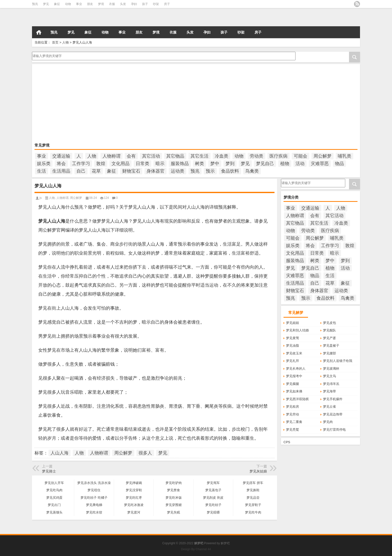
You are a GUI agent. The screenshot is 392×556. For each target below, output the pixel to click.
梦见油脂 (292, 346)
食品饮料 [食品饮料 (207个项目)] (230, 171)
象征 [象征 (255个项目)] (111, 171)
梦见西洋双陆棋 (297, 399)
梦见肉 (328, 422)
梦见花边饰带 (333, 414)
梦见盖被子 (331, 346)
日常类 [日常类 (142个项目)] (142, 164)
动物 (68, 4)
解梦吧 (225, 543)
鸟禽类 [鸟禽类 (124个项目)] (252, 171)
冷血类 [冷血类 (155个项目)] (221, 156)
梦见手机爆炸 (333, 399)
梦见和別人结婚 (297, 330)
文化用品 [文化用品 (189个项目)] (120, 164)
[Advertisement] (184, 104)
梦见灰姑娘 (258, 471)
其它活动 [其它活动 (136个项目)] (151, 156)
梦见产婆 (329, 338)
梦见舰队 (329, 330)
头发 (123, 4)
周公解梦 (76, 198)
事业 (79, 4)
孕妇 (134, 4)
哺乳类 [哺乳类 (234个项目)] (344, 156)
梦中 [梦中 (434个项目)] (215, 164)
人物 (65, 42)
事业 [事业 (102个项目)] (41, 156)
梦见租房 (292, 407)
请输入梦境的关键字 (163, 56)
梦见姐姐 (292, 323)
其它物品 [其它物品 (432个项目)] (175, 156)
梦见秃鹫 (292, 430)
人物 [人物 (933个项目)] (92, 156)
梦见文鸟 (329, 376)
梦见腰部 (329, 353)
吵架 (156, 4)
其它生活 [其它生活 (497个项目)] (199, 156)
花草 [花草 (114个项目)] (96, 171)
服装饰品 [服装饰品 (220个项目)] (180, 164)
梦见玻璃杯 (331, 369)
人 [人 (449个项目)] (79, 156)
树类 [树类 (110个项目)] (199, 164)
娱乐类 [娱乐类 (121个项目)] (44, 164)
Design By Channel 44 (196, 549)
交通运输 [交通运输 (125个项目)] (61, 156)
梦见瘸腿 (292, 384)
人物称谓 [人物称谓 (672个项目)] (111, 156)
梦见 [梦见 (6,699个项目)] (245, 164)
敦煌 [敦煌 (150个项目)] (101, 164)
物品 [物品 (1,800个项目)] (339, 164)
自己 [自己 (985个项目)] (81, 171)
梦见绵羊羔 (331, 384)
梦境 (101, 4)
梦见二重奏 (294, 422)
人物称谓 (62, 198)
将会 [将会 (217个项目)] (61, 164)
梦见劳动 (292, 414)
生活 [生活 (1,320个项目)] (41, 171)
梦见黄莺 (292, 338)
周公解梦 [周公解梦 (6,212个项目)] (322, 156)
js (41, 198)
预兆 (35, 4)
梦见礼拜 (292, 361)
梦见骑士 (49, 471)
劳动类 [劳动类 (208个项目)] (256, 156)
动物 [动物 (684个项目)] (239, 156)
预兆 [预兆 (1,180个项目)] (195, 171)
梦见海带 (329, 391)
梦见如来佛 (294, 391)
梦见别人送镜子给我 (338, 361)
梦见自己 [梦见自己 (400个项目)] (265, 164)
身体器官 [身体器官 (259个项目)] (155, 171)
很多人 (145, 453)
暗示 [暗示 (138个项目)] (160, 164)
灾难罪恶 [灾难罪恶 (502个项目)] (320, 164)
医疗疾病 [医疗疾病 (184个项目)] (278, 156)
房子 (167, 4)
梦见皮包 (329, 323)
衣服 (112, 4)
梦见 (46, 4)
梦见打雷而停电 (334, 430)
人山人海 (59, 453)
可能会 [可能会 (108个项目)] (300, 156)
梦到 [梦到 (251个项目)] (230, 164)
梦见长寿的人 (296, 369)
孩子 (145, 4)
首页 (39, 32)
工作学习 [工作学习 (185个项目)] (81, 164)
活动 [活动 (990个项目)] (300, 164)
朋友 (90, 4)
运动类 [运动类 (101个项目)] (177, 171)
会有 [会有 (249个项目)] (131, 156)
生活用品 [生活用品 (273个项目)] (61, 171)
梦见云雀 (329, 407)
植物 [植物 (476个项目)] (285, 164)
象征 (57, 4)
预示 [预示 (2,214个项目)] (210, 171)
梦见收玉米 (294, 353)
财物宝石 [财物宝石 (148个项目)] (131, 171)
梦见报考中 (294, 376)
